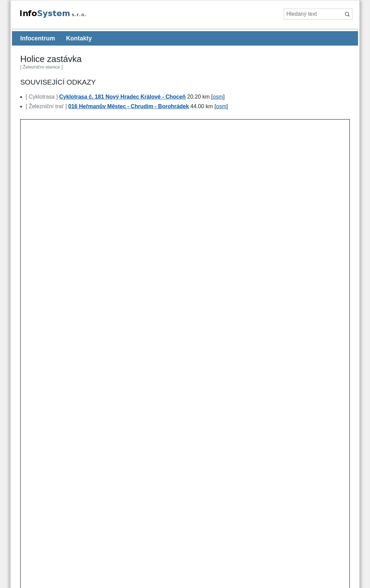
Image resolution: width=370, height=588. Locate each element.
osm (218, 97)
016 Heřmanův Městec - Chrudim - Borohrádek (128, 106)
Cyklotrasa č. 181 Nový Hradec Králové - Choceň (122, 97)
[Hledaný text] (313, 14)
